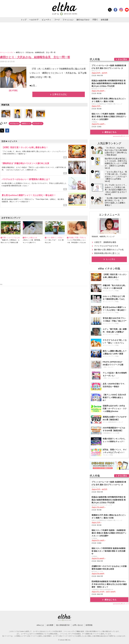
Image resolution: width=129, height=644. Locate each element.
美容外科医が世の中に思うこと (107, 253)
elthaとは (40, 625)
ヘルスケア (34, 20)
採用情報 (89, 625)
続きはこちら (111, 132)
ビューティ (46, 20)
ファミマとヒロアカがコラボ (106, 246)
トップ (24, 20)
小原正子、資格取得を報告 (105, 242)
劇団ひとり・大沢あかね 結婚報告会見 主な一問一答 (35, 57)
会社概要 (50, 625)
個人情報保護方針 (63, 625)
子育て (95, 20)
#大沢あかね (14, 124)
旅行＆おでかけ (83, 20)
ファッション (68, 20)
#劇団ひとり (26, 124)
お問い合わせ (78, 625)
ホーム (3, 52)
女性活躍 (104, 20)
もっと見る (110, 259)
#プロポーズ (38, 124)
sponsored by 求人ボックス (121, 136)
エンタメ (11, 52)
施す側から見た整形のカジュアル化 (109, 250)
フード (57, 20)
